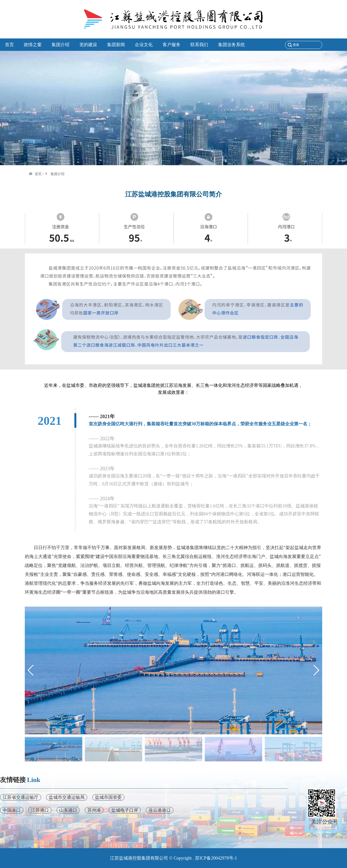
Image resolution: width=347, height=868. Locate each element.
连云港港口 (160, 810)
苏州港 (94, 810)
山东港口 (68, 810)
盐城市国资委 (108, 797)
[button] (316, 670)
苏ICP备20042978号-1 (216, 858)
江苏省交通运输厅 (21, 797)
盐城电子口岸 (125, 810)
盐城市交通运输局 (67, 797)
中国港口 (12, 810)
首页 (35, 174)
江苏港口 (40, 810)
